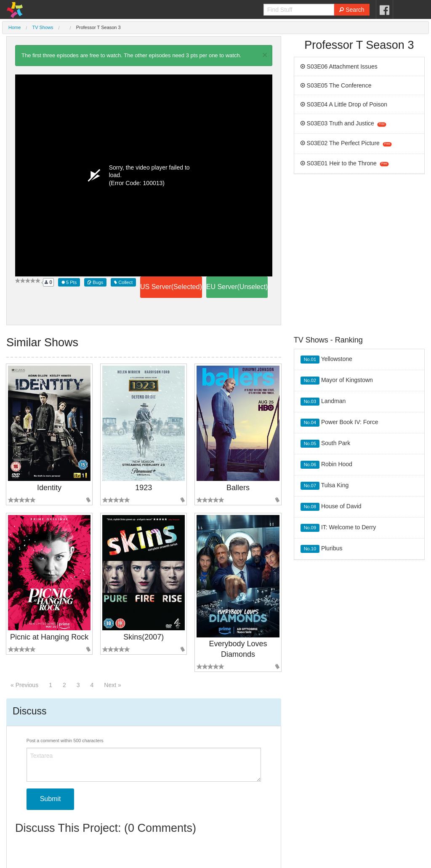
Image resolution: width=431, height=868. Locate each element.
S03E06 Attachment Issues (339, 66)
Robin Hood (326, 465)
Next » (112, 685)
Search (352, 10)
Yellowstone (326, 360)
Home (15, 27)
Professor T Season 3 (98, 27)
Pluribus (322, 549)
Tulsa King (325, 486)
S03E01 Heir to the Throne (345, 163)
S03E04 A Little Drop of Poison (344, 104)
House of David (331, 507)
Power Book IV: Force (339, 423)
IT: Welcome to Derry (338, 528)
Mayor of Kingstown (337, 381)
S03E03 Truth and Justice (343, 123)
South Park (326, 444)
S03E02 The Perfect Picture (346, 143)
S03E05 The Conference (336, 85)
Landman (323, 402)
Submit (51, 799)
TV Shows (43, 27)
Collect (123, 282)
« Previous (24, 685)
